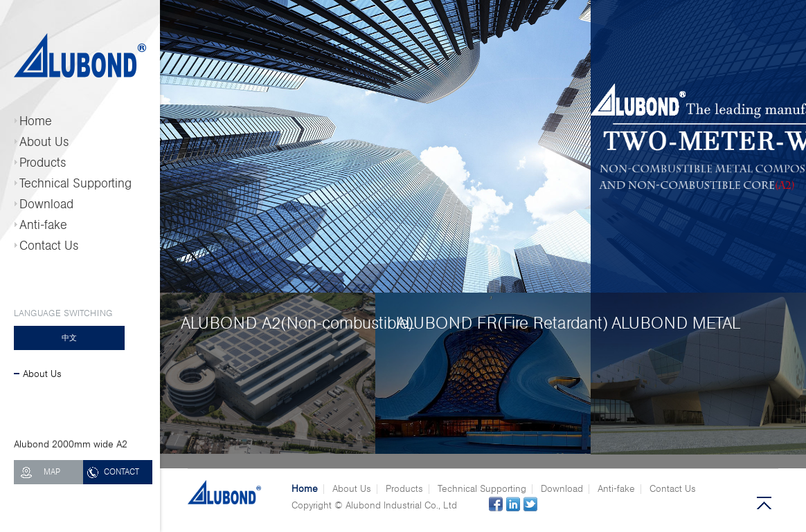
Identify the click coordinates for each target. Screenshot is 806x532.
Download (46, 204)
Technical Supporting (75, 183)
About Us (44, 142)
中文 (69, 338)
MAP (52, 472)
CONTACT (122, 472)
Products (43, 163)
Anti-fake (43, 225)
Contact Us (49, 246)
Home (36, 121)
